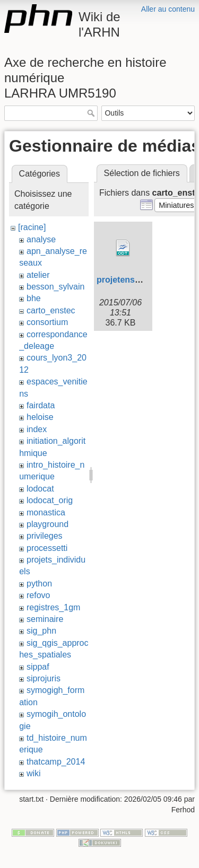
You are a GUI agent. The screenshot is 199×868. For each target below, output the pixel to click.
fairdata (41, 405)
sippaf (38, 667)
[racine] (32, 227)
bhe (34, 298)
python (39, 584)
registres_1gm (53, 607)
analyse (41, 239)
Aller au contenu (168, 9)
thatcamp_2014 (56, 762)
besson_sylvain (55, 287)
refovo (38, 595)
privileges (45, 536)
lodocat (40, 489)
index (37, 429)
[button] (176, 205)
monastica (46, 512)
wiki (34, 773)
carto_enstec (51, 310)
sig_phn (41, 631)
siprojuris (44, 678)
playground (47, 524)
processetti (47, 548)
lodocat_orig (50, 500)
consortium (47, 322)
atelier (38, 275)
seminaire (45, 619)
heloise (40, 417)
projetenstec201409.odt (144, 280)
